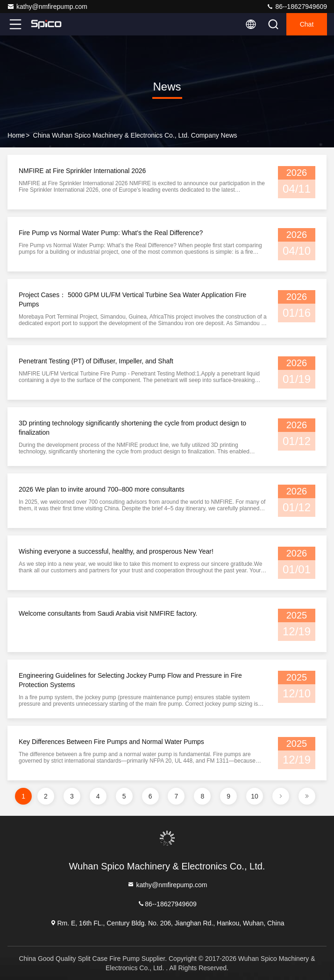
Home (16, 135)
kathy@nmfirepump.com (47, 7)
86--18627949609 (297, 7)
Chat (307, 24)
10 (255, 796)
